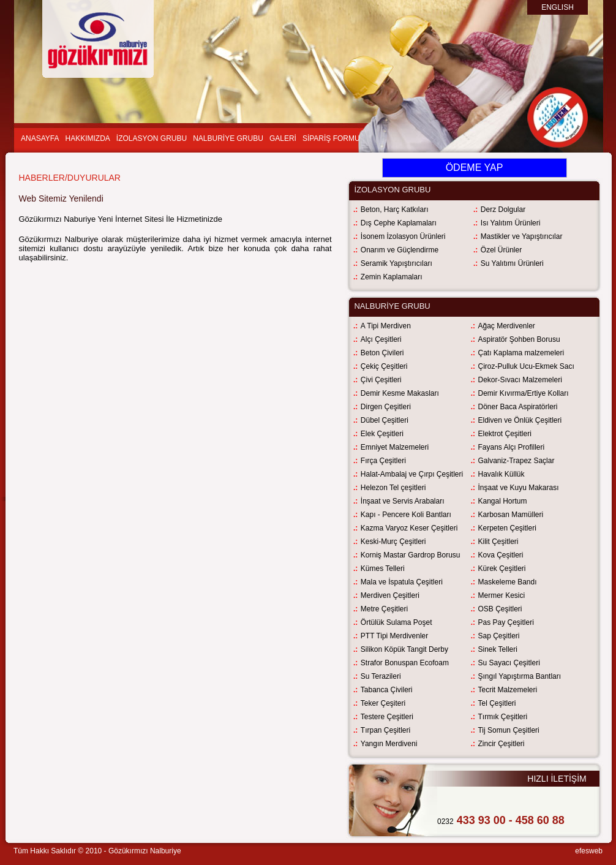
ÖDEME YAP (475, 168)
